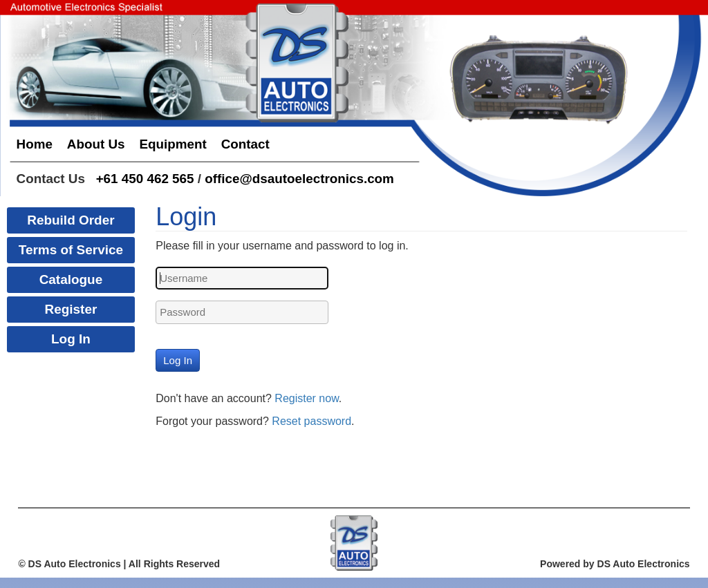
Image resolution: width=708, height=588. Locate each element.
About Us (96, 144)
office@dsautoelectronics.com (299, 179)
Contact (245, 144)
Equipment (173, 144)
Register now (307, 398)
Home (35, 144)
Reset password (311, 421)
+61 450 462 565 (145, 179)
